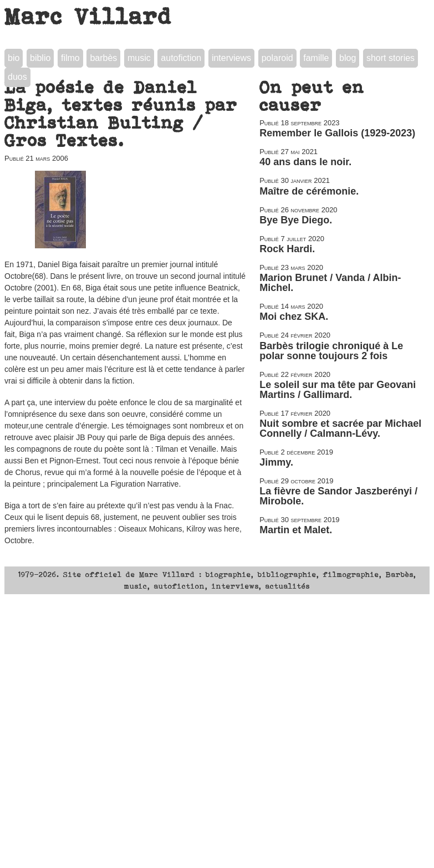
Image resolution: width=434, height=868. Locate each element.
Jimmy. (276, 462)
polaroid (277, 58)
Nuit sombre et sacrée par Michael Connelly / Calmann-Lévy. (340, 428)
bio (14, 58)
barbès (103, 58)
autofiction (181, 58)
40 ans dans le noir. (305, 162)
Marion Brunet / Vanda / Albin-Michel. (330, 283)
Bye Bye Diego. (296, 220)
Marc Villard (88, 16)
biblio (40, 58)
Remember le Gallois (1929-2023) (337, 133)
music (139, 58)
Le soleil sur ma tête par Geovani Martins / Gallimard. (338, 390)
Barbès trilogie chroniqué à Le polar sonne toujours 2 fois (331, 351)
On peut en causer (312, 96)
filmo (70, 58)
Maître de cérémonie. (309, 191)
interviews (231, 58)
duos (17, 77)
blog (348, 58)
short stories (390, 58)
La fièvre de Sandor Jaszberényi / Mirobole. (338, 496)
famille (316, 58)
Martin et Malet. (296, 530)
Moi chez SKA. (294, 316)
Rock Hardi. (287, 249)
